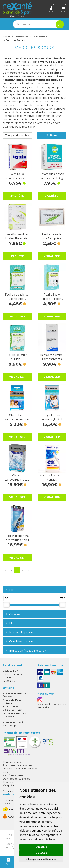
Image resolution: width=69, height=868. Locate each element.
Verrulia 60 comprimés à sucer (17, 176)
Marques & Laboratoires (52, 704)
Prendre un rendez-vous (17, 765)
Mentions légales (13, 775)
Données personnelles (16, 779)
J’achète (17, 196)
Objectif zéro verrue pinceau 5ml (17, 417)
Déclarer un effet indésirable (20, 769)
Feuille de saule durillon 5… (17, 357)
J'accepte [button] (41, 847)
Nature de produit (20, 632)
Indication (26, 651)
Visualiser (52, 256)
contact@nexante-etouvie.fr (14, 715)
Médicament (21, 37)
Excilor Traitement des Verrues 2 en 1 (17, 538)
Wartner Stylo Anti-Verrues (52, 478)
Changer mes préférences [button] (41, 859)
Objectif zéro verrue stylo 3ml (52, 417)
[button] (17, 135)
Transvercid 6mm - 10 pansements (52, 357)
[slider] (6, 605)
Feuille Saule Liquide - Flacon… (52, 297)
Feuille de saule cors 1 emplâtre (52, 236)
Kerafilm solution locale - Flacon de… (17, 236)
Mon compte (11, 726)
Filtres (52, 135)
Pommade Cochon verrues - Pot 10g (52, 176)
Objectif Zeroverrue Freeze (17, 478)
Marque (13, 623)
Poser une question (14, 722)
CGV (5, 772)
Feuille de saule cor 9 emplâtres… (17, 297)
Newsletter (44, 707)
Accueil (7, 37)
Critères (13, 614)
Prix (10, 590)
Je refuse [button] (41, 853)
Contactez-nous (12, 762)
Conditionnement (20, 641)
